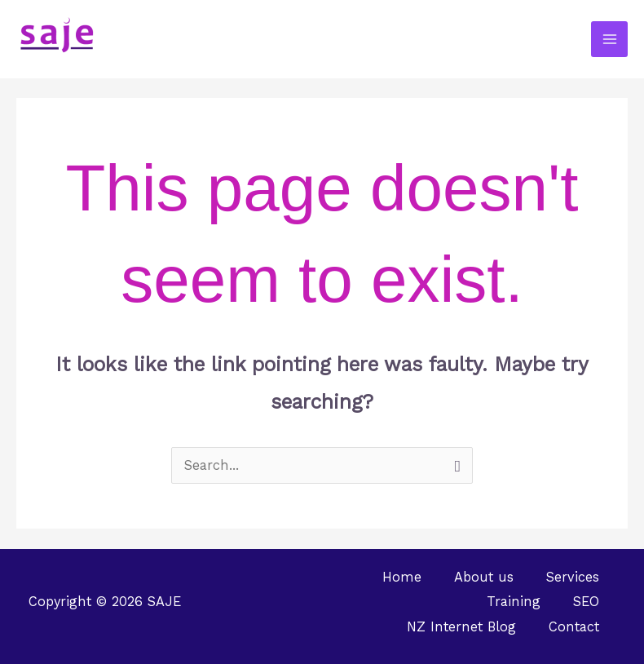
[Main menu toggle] (609, 40)
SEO (586, 602)
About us (484, 577)
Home (402, 577)
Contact (574, 627)
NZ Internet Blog (461, 627)
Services (573, 577)
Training (514, 602)
